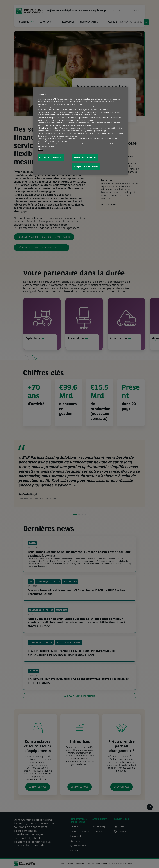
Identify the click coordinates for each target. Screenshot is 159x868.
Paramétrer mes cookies (51, 157)
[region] (81, 131)
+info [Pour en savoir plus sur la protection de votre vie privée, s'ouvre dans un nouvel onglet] (40, 149)
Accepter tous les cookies (86, 166)
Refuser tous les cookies (85, 157)
